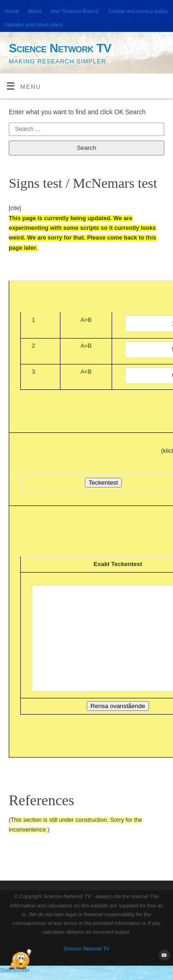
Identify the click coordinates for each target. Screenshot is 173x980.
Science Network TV (60, 48)
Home (12, 11)
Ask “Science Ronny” (75, 11)
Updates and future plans (34, 25)
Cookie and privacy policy (138, 11)
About (35, 11)
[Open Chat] (20, 960)
